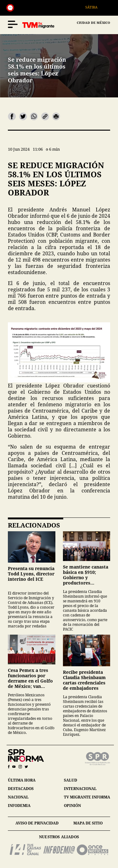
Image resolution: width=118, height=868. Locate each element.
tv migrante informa (87, 797)
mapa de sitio (88, 823)
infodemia (19, 806)
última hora (22, 780)
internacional (80, 789)
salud (70, 780)
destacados (21, 789)
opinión (72, 806)
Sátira (95, 7)
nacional (18, 797)
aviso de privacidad (37, 823)
